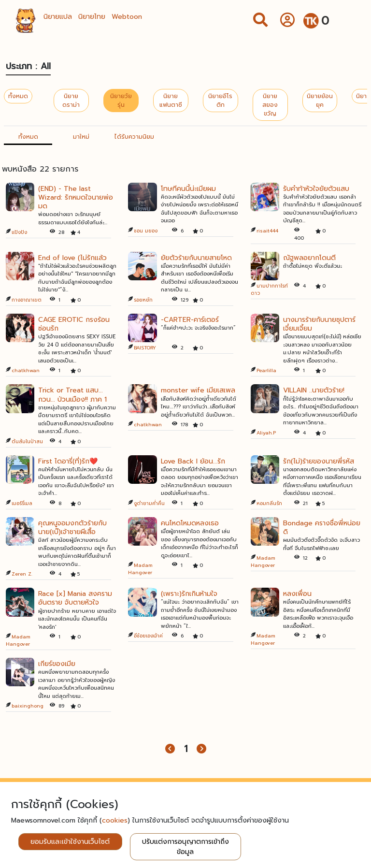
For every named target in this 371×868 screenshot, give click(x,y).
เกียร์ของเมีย (57, 664)
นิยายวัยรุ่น (121, 101)
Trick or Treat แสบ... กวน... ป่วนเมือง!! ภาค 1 (72, 395)
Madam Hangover (140, 569)
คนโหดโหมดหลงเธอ (190, 523)
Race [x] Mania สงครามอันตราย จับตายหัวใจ (75, 598)
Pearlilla (266, 370)
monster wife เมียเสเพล (198, 390)
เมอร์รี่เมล (22, 503)
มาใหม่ (81, 137)
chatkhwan (26, 370)
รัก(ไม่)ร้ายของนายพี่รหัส (319, 461)
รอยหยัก (143, 300)
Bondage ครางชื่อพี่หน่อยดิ (322, 528)
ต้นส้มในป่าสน (27, 441)
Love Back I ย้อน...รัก (193, 461)
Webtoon (127, 17)
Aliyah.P (266, 433)
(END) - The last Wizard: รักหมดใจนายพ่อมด (76, 197)
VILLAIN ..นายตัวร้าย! (314, 390)
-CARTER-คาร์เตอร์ (190, 320)
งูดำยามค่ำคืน (149, 503)
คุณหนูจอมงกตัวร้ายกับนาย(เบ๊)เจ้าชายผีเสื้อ (72, 528)
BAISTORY (145, 348)
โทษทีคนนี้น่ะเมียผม (188, 189)
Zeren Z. (22, 574)
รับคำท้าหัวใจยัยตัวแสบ (316, 189)
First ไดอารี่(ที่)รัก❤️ (68, 461)
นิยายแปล (58, 17)
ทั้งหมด (18, 96)
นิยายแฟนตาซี (171, 101)
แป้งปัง (19, 232)
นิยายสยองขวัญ (270, 105)
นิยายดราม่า (71, 101)
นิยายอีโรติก (220, 101)
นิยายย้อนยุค (320, 101)
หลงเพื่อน (297, 594)
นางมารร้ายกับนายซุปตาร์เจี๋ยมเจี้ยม (319, 324)
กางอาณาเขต (27, 300)
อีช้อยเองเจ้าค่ (148, 636)
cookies (115, 820)
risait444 (267, 231)
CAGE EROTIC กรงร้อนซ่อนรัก (74, 324)
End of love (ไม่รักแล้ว (72, 258)
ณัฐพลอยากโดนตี (309, 258)
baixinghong (28, 706)
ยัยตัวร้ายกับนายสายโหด (196, 258)
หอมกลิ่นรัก (269, 503)
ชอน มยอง (146, 231)
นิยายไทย (92, 17)
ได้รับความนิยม (134, 137)
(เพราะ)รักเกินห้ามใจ (189, 594)
